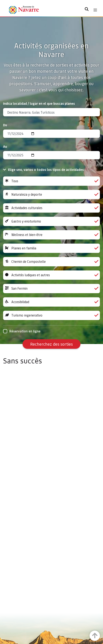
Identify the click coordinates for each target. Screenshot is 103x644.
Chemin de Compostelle (51, 262)
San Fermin (51, 289)
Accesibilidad (51, 302)
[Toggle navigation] (95, 10)
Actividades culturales (51, 208)
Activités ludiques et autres (51, 275)
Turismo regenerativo (51, 315)
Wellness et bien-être (51, 235)
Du (5, 125)
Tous (51, 181)
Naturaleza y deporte (51, 195)
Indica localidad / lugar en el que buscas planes (39, 103)
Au (5, 146)
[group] (51, 181)
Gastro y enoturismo (51, 221)
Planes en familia (51, 248)
